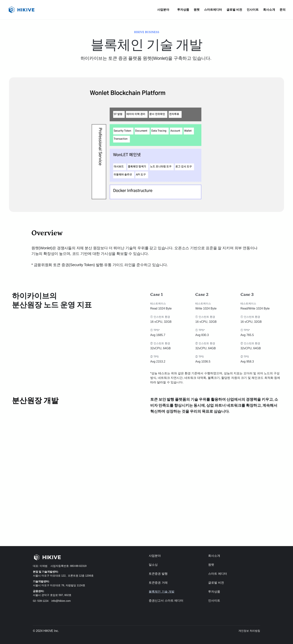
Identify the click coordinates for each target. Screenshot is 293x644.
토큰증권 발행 (158, 574)
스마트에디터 (213, 10)
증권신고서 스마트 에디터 (166, 601)
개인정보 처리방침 (249, 631)
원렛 (197, 10)
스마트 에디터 (218, 574)
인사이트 (253, 10)
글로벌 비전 (234, 10)
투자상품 (183, 10)
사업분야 (155, 556)
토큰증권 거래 (158, 583)
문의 (283, 10)
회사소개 (269, 10)
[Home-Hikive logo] (65, 557)
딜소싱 (153, 565)
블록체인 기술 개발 (162, 592)
